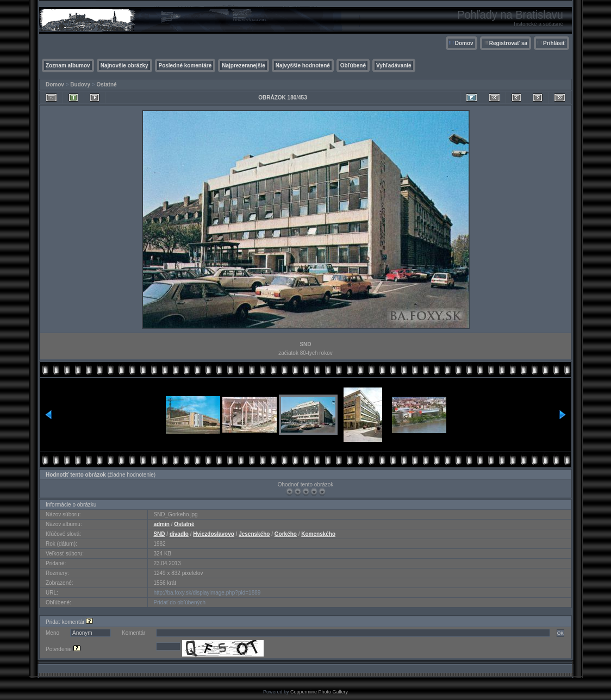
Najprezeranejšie (244, 65)
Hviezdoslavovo (214, 534)
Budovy (80, 85)
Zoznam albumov (68, 65)
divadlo (179, 534)
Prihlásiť (554, 43)
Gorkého (286, 534)
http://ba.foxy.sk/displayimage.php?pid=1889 (207, 593)
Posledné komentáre (185, 65)
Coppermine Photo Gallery (319, 692)
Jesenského (254, 534)
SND (159, 534)
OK (560, 633)
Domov (464, 43)
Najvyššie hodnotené (303, 65)
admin (161, 524)
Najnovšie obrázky (124, 65)
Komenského (318, 534)
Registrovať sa (508, 43)
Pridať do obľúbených (179, 602)
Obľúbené (353, 65)
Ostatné (106, 85)
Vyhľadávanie (394, 65)
